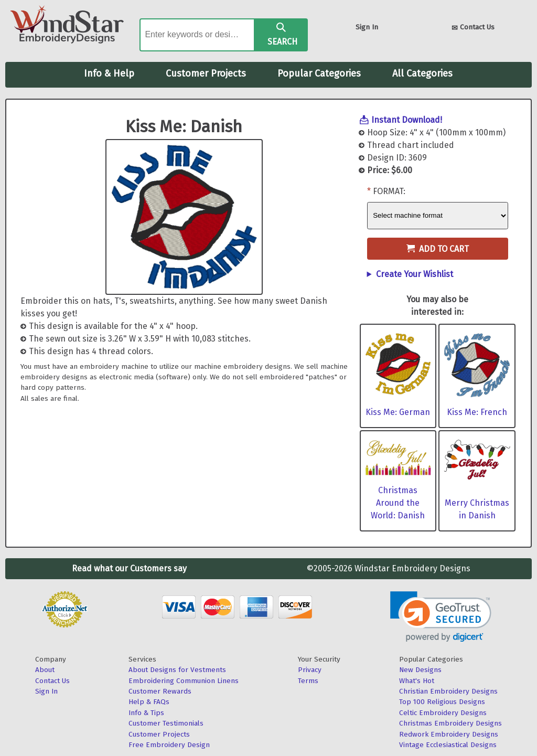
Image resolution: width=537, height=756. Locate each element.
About (45, 670)
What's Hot (417, 681)
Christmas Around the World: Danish (398, 503)
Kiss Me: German (398, 412)
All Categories (422, 73)
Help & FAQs (149, 702)
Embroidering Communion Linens (184, 681)
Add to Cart (438, 249)
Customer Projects (206, 73)
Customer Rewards (160, 691)
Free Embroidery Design (169, 745)
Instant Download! (407, 120)
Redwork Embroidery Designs (449, 734)
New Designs (420, 670)
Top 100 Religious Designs (442, 702)
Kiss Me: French (477, 412)
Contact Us (473, 28)
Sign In (367, 27)
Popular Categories (319, 73)
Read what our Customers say (129, 568)
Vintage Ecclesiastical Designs (448, 745)
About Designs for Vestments (177, 670)
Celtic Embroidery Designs (443, 713)
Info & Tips (146, 713)
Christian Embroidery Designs (448, 691)
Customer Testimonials (166, 723)
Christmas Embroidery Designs (450, 723)
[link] (441, 617)
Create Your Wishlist (415, 274)
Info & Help (109, 73)
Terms (308, 681)
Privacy (310, 670)
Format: (389, 191)
